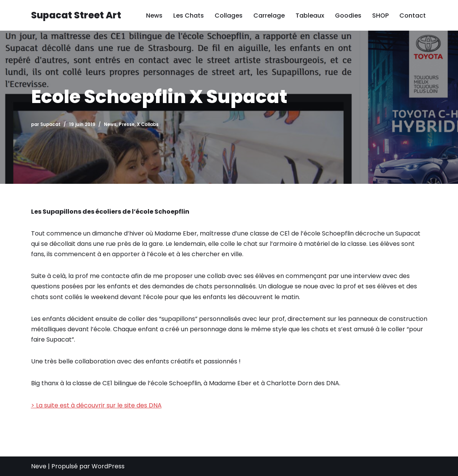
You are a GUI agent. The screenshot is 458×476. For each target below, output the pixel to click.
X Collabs (148, 124)
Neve (39, 466)
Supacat (50, 124)
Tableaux (310, 16)
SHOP (380, 16)
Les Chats (189, 16)
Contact (413, 16)
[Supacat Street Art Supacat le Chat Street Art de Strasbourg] (76, 16)
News (154, 16)
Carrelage (269, 16)
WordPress (108, 466)
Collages (229, 16)
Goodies (348, 16)
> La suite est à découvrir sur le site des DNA (96, 405)
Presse (127, 124)
